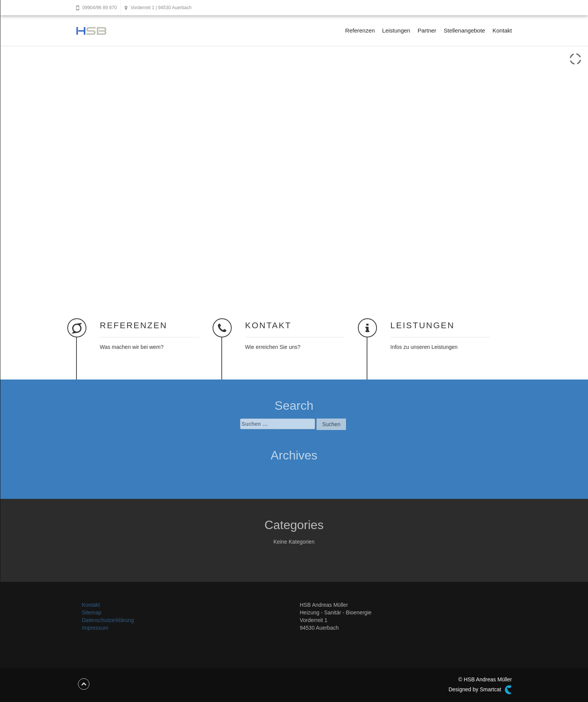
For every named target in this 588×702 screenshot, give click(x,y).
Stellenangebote (465, 30)
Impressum (95, 628)
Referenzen (360, 30)
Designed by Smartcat (480, 690)
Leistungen (396, 30)
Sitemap (92, 612)
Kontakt (502, 30)
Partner (427, 30)
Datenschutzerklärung (108, 620)
